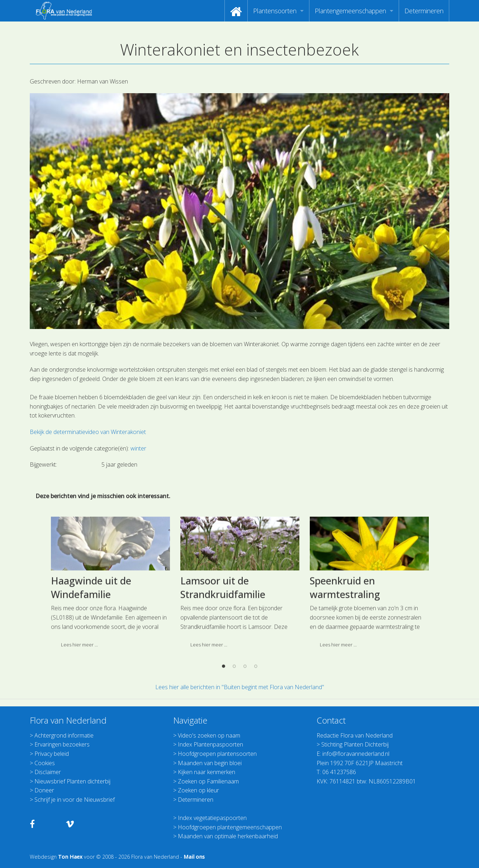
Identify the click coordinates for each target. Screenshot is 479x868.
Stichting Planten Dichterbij (355, 744)
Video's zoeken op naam (209, 735)
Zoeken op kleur (198, 790)
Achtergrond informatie (64, 735)
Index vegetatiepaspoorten (212, 818)
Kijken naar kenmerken (207, 772)
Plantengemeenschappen (350, 11)
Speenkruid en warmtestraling (345, 665)
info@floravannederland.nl (356, 754)
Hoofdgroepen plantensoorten (217, 754)
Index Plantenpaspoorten (210, 744)
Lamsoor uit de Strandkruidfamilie (223, 665)
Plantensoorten (275, 11)
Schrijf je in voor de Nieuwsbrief (75, 800)
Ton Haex (70, 857)
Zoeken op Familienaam (208, 781)
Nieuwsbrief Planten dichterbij (72, 781)
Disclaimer (48, 772)
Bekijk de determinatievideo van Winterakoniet (88, 432)
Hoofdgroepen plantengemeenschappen (230, 827)
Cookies (45, 763)
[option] (110, 662)
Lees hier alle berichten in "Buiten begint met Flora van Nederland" (240, 687)
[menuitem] (236, 11)
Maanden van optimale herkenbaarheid (228, 836)
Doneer (44, 790)
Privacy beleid (52, 754)
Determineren (424, 11)
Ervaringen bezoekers (62, 744)
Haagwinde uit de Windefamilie (91, 665)
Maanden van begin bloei (210, 763)
